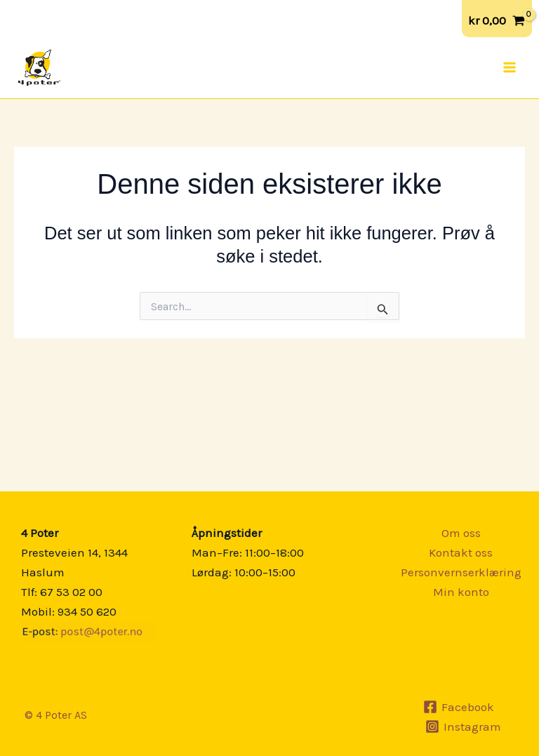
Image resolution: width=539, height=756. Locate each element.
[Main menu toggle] (510, 67)
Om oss (461, 533)
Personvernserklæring (461, 572)
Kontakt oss (461, 552)
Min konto (461, 592)
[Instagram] (463, 727)
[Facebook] (459, 707)
